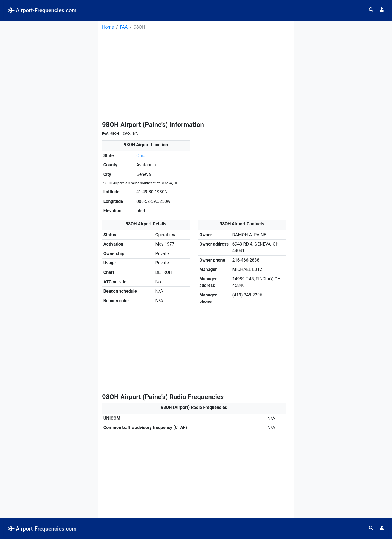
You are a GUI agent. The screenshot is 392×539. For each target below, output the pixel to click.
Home (108, 27)
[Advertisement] (49, 55)
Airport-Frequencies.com (42, 10)
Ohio (141, 156)
